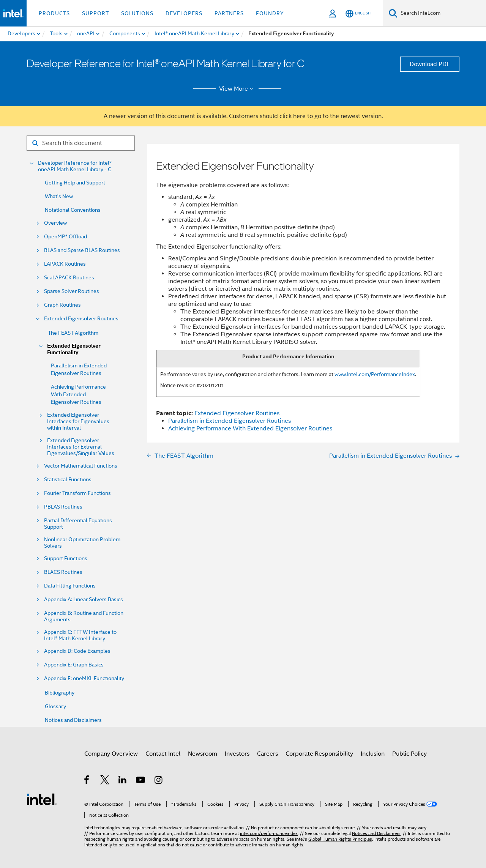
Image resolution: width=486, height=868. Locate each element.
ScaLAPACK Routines (69, 278)
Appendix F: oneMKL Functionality (84, 678)
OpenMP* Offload (65, 237)
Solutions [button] (137, 13)
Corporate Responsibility (319, 754)
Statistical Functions (68, 480)
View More (237, 89)
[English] (358, 13)
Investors (237, 754)
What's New (59, 196)
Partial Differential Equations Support (78, 524)
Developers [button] (184, 13)
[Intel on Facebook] (87, 781)
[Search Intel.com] (442, 13)
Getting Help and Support (75, 183)
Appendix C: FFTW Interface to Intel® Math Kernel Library (80, 635)
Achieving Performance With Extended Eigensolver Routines (78, 394)
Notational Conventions (73, 210)
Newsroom (203, 754)
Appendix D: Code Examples (77, 651)
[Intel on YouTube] (141, 781)
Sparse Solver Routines (72, 291)
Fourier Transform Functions (77, 493)
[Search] (393, 13)
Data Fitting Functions (70, 586)
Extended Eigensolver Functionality (74, 349)
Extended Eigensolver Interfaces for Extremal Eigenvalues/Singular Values (81, 447)
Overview (55, 223)
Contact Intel (163, 754)
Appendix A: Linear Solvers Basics (84, 599)
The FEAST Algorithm (73, 333)
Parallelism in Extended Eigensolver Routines (230, 421)
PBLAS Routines (63, 507)
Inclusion (373, 754)
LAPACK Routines (65, 264)
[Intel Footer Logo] (42, 799)
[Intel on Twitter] (105, 781)
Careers (267, 754)
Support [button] (95, 13)
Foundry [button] (270, 13)
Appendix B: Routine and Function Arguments (84, 616)
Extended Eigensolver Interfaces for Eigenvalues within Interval (78, 421)
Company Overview (111, 754)
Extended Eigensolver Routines (81, 319)
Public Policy (409, 754)
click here (293, 116)
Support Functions (66, 558)
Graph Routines (62, 305)
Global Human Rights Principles (340, 839)
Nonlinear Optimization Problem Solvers (82, 543)
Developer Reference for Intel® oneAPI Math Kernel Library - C (75, 166)
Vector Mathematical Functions (81, 466)
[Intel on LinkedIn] (123, 781)
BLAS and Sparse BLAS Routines (82, 250)
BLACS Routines (63, 572)
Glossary (55, 706)
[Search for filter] (81, 143)
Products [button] (54, 13)
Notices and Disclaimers (73, 720)
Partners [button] (229, 13)
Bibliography (60, 693)
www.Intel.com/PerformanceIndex (375, 374)
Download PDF (430, 64)
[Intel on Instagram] (159, 781)
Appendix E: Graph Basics (74, 665)
